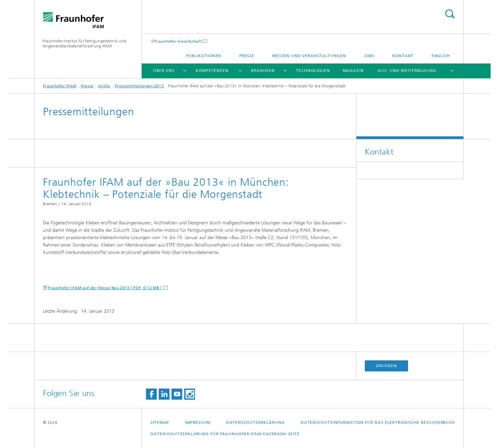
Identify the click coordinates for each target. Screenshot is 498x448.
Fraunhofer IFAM (60, 86)
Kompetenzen (212, 71)
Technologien (313, 71)
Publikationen (204, 56)
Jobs (369, 56)
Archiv (104, 86)
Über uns (164, 71)
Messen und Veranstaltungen (309, 56)
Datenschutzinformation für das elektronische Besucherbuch (378, 422)
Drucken (386, 366)
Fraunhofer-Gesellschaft (178, 41)
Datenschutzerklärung (256, 422)
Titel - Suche (450, 14)
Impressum (197, 422)
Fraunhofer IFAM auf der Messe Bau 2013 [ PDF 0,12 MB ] (105, 288)
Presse (247, 56)
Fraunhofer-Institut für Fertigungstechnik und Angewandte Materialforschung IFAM (85, 43)
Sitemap (160, 422)
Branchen (263, 71)
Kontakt (403, 56)
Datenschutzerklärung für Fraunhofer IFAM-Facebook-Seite (225, 434)
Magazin (353, 71)
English (441, 56)
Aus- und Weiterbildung (407, 71)
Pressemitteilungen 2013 (139, 86)
